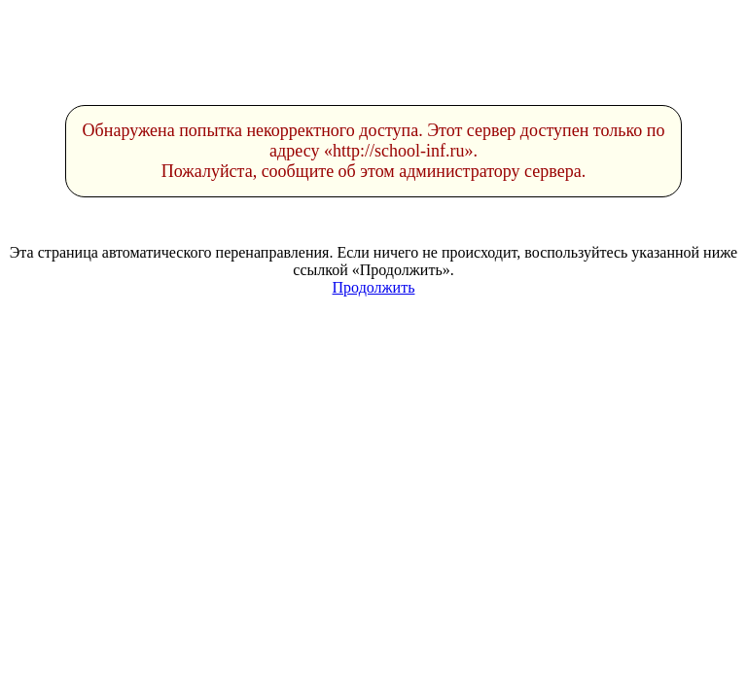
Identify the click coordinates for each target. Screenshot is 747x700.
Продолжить (374, 287)
